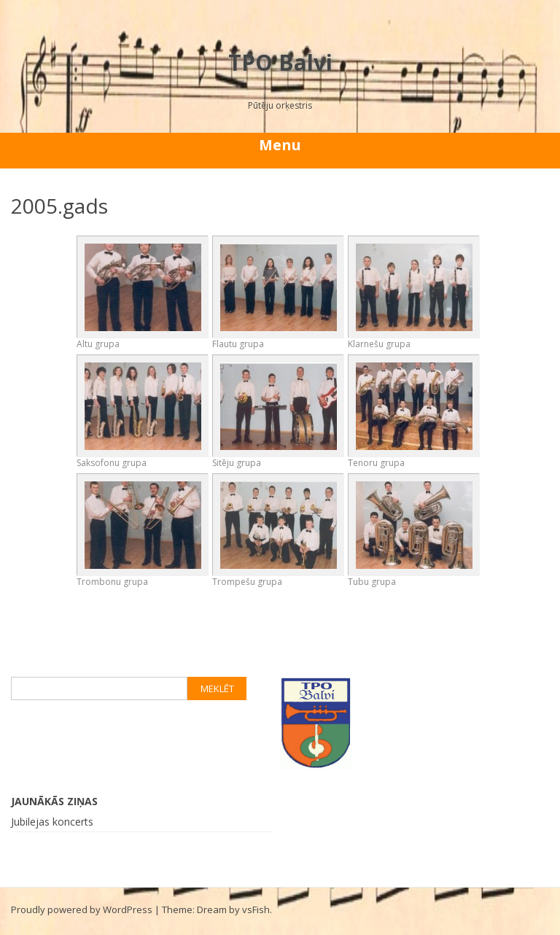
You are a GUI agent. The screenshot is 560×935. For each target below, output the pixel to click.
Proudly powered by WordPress (82, 909)
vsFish (256, 909)
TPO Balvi (280, 62)
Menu (280, 145)
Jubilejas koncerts (52, 822)
